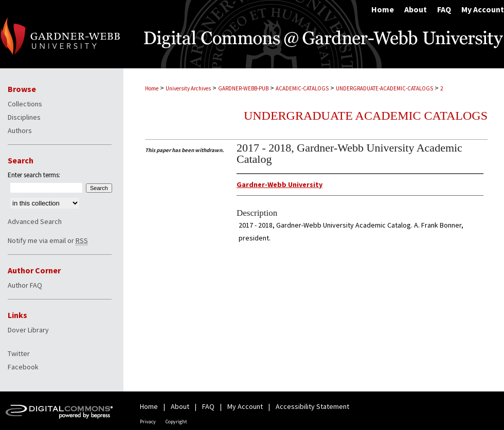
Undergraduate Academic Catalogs (366, 116)
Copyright (176, 422)
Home (152, 88)
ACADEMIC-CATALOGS (302, 88)
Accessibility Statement (312, 406)
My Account (245, 406)
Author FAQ (25, 285)
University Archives (188, 88)
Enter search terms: (34, 175)
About (180, 406)
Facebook (23, 367)
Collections (25, 104)
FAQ (208, 406)
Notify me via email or (48, 240)
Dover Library (28, 330)
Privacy (148, 422)
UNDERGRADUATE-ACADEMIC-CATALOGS (384, 88)
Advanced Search (35, 221)
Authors (20, 130)
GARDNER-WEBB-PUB (243, 88)
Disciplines (24, 117)
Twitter (19, 353)
